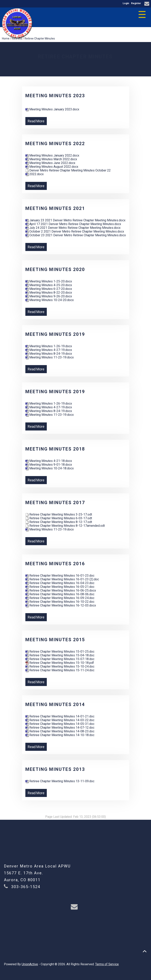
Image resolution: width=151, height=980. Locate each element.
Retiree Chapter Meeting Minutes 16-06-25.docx (61, 590)
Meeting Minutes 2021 (55, 208)
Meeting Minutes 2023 (55, 96)
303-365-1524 (26, 887)
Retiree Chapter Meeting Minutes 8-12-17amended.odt (65, 526)
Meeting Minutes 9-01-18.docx (49, 465)
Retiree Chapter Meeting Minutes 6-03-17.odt (59, 518)
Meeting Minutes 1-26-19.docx (49, 346)
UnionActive (30, 964)
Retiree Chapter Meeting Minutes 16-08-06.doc (60, 594)
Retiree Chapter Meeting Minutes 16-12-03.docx (61, 605)
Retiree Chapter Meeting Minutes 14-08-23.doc (60, 731)
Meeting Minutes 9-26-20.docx (49, 296)
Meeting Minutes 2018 (55, 449)
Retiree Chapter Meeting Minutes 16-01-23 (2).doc (62, 579)
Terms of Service (107, 964)
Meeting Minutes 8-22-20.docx (49, 293)
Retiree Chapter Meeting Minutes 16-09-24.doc (60, 598)
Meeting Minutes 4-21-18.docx (49, 461)
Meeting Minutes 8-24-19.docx (49, 354)
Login (126, 3)
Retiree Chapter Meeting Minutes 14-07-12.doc (60, 728)
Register (136, 3)
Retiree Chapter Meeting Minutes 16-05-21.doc (60, 587)
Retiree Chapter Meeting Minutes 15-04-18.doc (60, 655)
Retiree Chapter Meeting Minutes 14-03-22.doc (60, 720)
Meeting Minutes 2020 (55, 270)
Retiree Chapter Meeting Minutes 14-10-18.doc (60, 735)
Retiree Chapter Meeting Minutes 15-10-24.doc (60, 666)
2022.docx (35, 174)
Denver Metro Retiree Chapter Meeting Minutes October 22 (68, 170)
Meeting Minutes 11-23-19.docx (50, 357)
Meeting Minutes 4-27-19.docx (49, 350)
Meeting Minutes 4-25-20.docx (49, 285)
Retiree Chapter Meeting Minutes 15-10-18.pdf (60, 663)
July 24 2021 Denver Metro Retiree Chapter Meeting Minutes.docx (73, 228)
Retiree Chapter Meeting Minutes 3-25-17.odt (59, 514)
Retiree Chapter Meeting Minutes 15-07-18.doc (60, 659)
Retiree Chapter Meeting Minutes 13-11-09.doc (60, 781)
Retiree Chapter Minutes (40, 38)
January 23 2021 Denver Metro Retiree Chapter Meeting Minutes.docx (75, 220)
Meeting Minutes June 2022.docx (50, 163)
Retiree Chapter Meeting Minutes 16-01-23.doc (60, 576)
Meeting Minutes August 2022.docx (52, 167)
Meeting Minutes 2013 (55, 769)
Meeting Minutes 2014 (55, 705)
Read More (36, 121)
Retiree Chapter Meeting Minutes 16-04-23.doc (60, 583)
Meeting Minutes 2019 (55, 334)
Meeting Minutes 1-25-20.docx (49, 281)
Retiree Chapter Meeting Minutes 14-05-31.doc (60, 724)
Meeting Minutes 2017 (55, 503)
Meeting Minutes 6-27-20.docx (49, 289)
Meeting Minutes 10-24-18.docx (50, 468)
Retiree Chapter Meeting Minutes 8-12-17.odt (59, 522)
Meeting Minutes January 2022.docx (52, 155)
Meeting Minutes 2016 (55, 564)
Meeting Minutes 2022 (55, 144)
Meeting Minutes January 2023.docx (52, 109)
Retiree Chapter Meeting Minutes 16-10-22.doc (60, 602)
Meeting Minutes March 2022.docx (51, 159)
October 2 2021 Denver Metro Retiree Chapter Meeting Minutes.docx (75, 231)
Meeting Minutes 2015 (55, 640)
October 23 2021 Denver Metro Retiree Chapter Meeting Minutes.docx (76, 235)
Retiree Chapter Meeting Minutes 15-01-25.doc (60, 652)
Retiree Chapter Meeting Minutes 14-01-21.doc (60, 716)
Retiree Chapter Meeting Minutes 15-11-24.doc (60, 670)
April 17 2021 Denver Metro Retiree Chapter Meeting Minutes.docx (73, 224)
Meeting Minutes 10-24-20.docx (50, 300)
